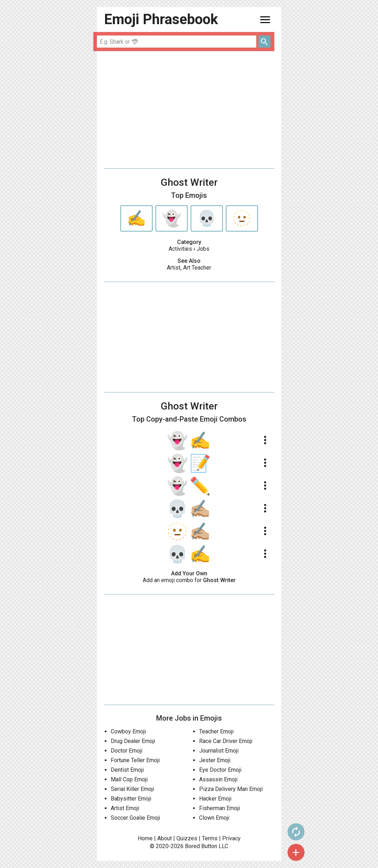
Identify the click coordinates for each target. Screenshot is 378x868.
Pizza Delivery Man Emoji (231, 789)
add (296, 852)
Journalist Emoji (219, 751)
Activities (180, 249)
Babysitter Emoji (131, 799)
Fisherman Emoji (220, 808)
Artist (174, 268)
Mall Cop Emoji (129, 779)
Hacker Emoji (215, 799)
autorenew (296, 832)
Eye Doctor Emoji (220, 770)
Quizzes (187, 838)
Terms (210, 838)
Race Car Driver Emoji (226, 741)
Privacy (231, 838)
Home (145, 838)
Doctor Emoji (127, 751)
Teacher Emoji (216, 731)
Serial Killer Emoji (132, 789)
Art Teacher (197, 268)
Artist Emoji (125, 808)
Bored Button (201, 846)
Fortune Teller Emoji (135, 760)
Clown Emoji (214, 818)
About (165, 838)
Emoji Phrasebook (161, 19)
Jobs (203, 249)
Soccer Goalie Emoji (135, 818)
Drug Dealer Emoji (133, 741)
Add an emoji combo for (189, 580)
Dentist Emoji (127, 770)
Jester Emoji (215, 760)
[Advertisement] (189, 110)
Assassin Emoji (218, 779)
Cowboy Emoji (128, 731)
